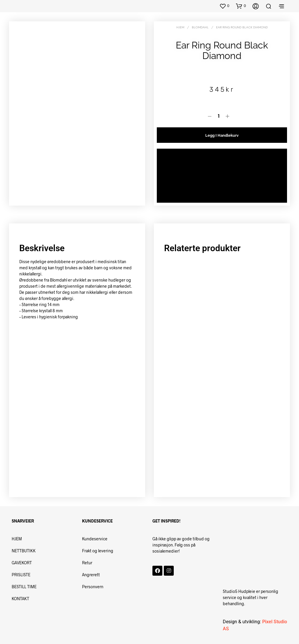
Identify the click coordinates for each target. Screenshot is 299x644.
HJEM (17, 539)
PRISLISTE (21, 575)
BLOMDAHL (200, 28)
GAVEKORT (22, 563)
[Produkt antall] (219, 117)
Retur (87, 563)
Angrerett (91, 575)
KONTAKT (21, 599)
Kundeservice (95, 539)
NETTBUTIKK (24, 551)
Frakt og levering (98, 551)
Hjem (180, 28)
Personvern (93, 587)
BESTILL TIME (25, 587)
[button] (224, 6)
